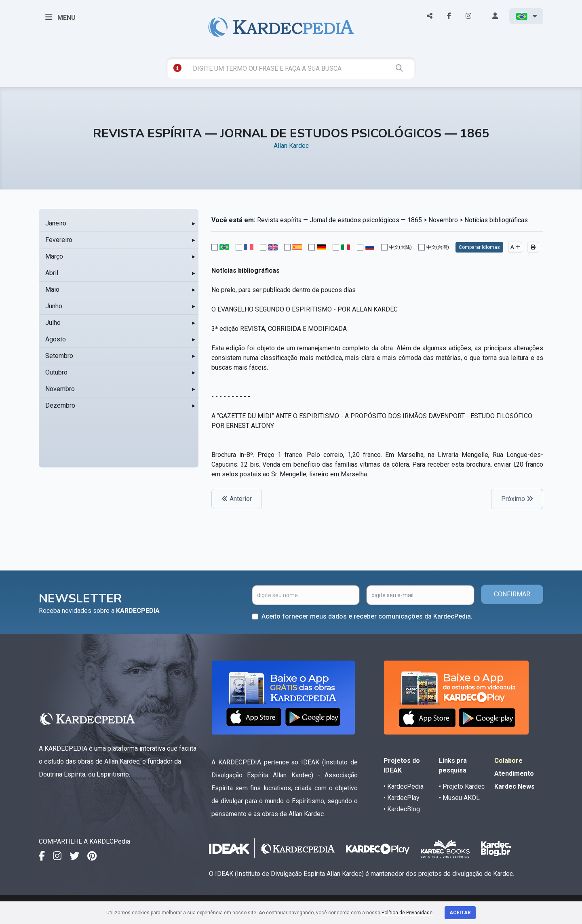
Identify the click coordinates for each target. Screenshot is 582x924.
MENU (60, 17)
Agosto (56, 339)
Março (54, 256)
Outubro (56, 372)
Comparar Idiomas (479, 247)
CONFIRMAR (512, 594)
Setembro (59, 356)
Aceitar (460, 913)
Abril (52, 273)
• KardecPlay (402, 798)
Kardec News (515, 786)
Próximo (517, 499)
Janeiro (56, 223)
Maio (52, 289)
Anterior (237, 499)
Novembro (60, 389)
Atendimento (514, 774)
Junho (54, 306)
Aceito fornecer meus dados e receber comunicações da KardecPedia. (367, 616)
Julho (53, 323)
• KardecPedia (404, 786)
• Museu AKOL (459, 798)
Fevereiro (59, 240)
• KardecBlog (402, 809)
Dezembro (60, 405)
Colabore (508, 761)
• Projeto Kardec (462, 786)
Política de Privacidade (407, 913)
